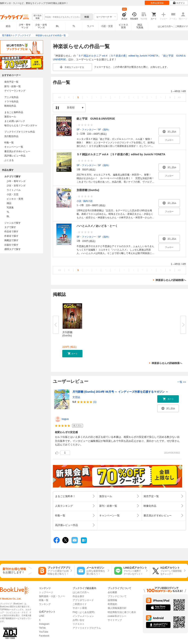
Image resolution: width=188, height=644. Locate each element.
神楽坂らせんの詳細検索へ (171, 280)
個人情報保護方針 (117, 608)
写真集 (10, 208)
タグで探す (10, 227)
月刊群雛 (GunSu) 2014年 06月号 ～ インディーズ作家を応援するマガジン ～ (120, 392)
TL (74, 26)
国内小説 (88, 201)
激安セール (10, 117)
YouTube (44, 632)
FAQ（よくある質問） (84, 612)
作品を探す (79, 596)
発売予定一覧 (11, 82)
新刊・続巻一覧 (13, 86)
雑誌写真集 (140, 26)
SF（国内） (104, 129)
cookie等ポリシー (117, 616)
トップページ (46, 592)
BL (58, 26)
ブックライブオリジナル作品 (20, 132)
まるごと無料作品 (14, 112)
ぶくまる (9, 160)
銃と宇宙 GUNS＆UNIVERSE (96, 119)
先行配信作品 (11, 136)
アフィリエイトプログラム (87, 628)
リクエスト (79, 624)
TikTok (42, 628)
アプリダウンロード (83, 600)
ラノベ (90, 26)
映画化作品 (10, 106)
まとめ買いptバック (15, 121)
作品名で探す (11, 231)
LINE (42, 616)
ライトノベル (14, 190)
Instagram (44, 624)
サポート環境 (80, 608)
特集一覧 (9, 143)
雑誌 (9, 203)
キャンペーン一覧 (14, 147)
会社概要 (112, 592)
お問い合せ (79, 620)
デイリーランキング (15, 91)
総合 (8, 26)
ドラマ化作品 (11, 102)
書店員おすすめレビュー (17, 151)
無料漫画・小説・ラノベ (52, 596)
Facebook (44, 636)
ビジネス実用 (123, 26)
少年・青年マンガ (25, 26)
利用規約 (112, 604)
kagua (65, 419)
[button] (72, 354)
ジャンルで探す (13, 223)
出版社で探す (11, 245)
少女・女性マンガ (41, 26)
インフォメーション (83, 616)
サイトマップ (115, 620)
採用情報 (112, 600)
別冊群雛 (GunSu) (88, 190)
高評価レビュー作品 (15, 156)
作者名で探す (11, 236)
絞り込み (38, 17)
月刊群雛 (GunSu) (67, 334)
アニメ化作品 (11, 97)
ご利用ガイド (182, 26)
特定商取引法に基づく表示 (122, 612)
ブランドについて (117, 596)
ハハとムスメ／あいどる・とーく (97, 226)
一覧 (182, 382)
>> (179, 97)
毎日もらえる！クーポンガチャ (21, 125)
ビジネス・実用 (15, 199)
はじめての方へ (165, 26)
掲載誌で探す (11, 240)
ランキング (45, 604)
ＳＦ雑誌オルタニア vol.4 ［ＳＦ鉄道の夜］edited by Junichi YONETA (118, 56)
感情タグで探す (13, 249)
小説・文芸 (107, 26)
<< (60, 97)
